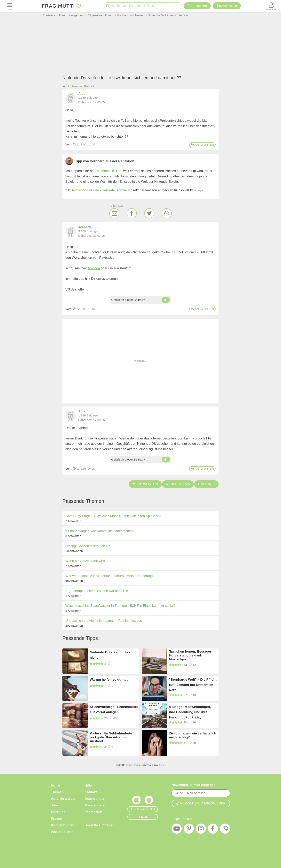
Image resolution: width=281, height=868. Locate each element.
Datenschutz (94, 799)
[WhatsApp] (167, 213)
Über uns (58, 812)
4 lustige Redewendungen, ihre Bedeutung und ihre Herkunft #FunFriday (190, 712)
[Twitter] (149, 213)
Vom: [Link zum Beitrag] (69, 144)
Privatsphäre (95, 805)
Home (56, 785)
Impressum (93, 812)
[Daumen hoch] (166, 300)
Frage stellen (197, 6)
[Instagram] (201, 830)
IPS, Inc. (162, 765)
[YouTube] (177, 830)
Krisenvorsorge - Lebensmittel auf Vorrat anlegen (114, 709)
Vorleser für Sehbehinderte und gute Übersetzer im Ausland (111, 737)
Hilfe (88, 785)
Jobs (55, 805)
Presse (56, 819)
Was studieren (62, 832)
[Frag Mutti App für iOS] (136, 801)
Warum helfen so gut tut (109, 680)
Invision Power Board (135, 765)
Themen (57, 792)
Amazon (94, 268)
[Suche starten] (108, 6)
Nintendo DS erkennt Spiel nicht (111, 655)
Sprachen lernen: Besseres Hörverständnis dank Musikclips (190, 655)
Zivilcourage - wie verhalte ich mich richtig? (193, 735)
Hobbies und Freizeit (80, 86)
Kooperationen (63, 825)
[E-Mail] (114, 213)
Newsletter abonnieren (201, 803)
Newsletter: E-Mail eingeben (194, 785)
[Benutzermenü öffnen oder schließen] (271, 6)
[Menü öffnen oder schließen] (10, 6)
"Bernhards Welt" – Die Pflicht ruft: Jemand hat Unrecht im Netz (193, 685)
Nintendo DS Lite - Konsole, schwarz (101, 190)
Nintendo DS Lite (109, 171)
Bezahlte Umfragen (100, 825)
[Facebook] (132, 213)
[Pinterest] (189, 830)
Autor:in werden (64, 799)
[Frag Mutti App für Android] (149, 801)
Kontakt (91, 792)
